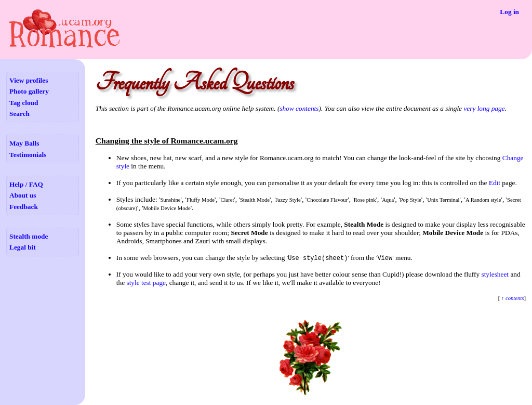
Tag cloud (24, 103)
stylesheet (495, 274)
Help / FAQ (26, 184)
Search (19, 114)
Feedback (24, 207)
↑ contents (512, 298)
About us (23, 195)
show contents (299, 108)
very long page (484, 108)
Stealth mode (29, 236)
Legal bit (23, 247)
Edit (495, 183)
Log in (509, 12)
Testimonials (28, 155)
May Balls (24, 143)
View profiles (29, 80)
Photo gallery (29, 91)
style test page (146, 283)
